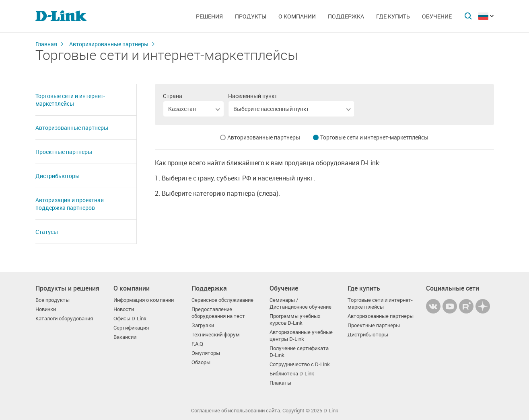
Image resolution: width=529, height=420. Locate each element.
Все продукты (52, 300)
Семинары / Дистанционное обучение (301, 303)
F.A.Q (197, 344)
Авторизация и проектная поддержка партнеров (70, 204)
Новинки (46, 309)
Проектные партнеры (64, 152)
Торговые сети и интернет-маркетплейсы (70, 100)
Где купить (393, 16)
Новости (124, 309)
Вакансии (125, 337)
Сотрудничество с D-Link (300, 364)
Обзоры (201, 362)
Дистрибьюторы (58, 176)
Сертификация (131, 328)
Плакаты (280, 383)
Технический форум (216, 335)
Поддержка (346, 16)
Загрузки (203, 325)
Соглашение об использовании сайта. (236, 411)
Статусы (47, 232)
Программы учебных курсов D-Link (295, 320)
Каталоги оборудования (64, 319)
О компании (297, 16)
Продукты (251, 16)
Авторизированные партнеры (109, 44)
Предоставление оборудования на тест (218, 313)
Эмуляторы (206, 353)
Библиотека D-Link (292, 374)
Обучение (437, 16)
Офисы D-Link (130, 319)
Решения (209, 16)
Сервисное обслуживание (222, 300)
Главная (46, 44)
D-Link (331, 411)
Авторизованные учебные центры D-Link (301, 336)
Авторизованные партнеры (72, 128)
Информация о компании (144, 300)
